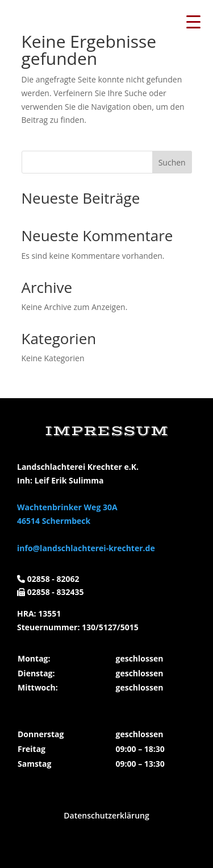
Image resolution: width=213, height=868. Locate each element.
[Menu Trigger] (193, 21)
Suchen (172, 162)
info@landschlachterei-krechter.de (86, 548)
